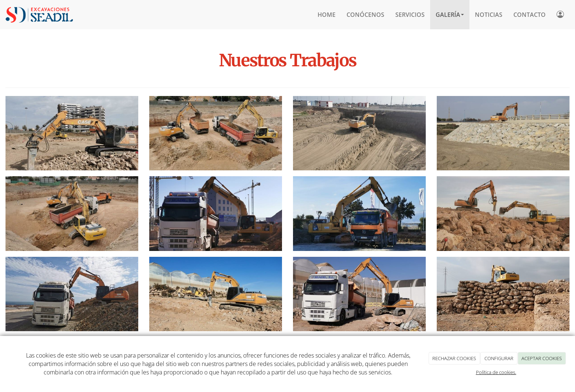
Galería (450, 15)
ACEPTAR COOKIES (542, 358)
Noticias (489, 15)
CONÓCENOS (365, 15)
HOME (327, 15)
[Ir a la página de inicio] (39, 15)
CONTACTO (530, 15)
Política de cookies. (496, 372)
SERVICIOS (410, 15)
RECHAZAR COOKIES (454, 358)
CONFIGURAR (499, 358)
